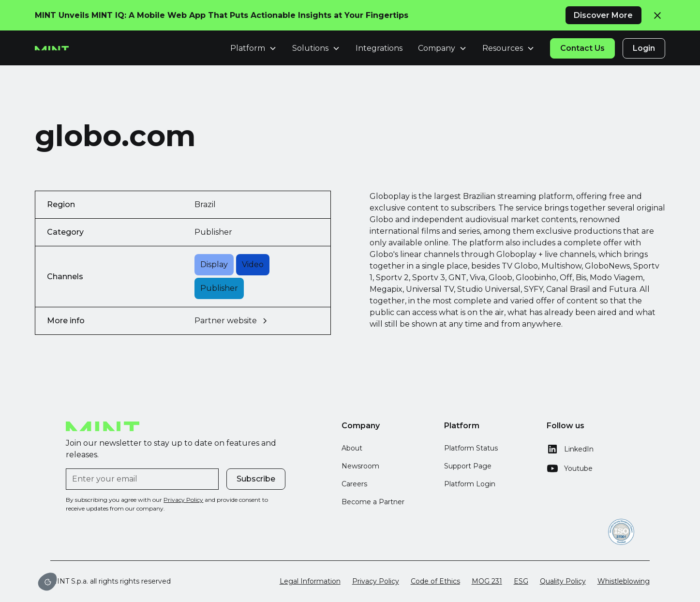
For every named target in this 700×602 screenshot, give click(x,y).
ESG (521, 581)
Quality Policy (563, 581)
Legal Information (310, 581)
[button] (47, 582)
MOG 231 (487, 581)
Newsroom (360, 466)
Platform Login (470, 484)
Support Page (468, 466)
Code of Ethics (435, 581)
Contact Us (582, 48)
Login (644, 48)
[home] (52, 48)
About (352, 448)
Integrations (379, 48)
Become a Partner (373, 502)
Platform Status (471, 448)
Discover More (603, 15)
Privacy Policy (376, 581)
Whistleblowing (624, 581)
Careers (354, 484)
